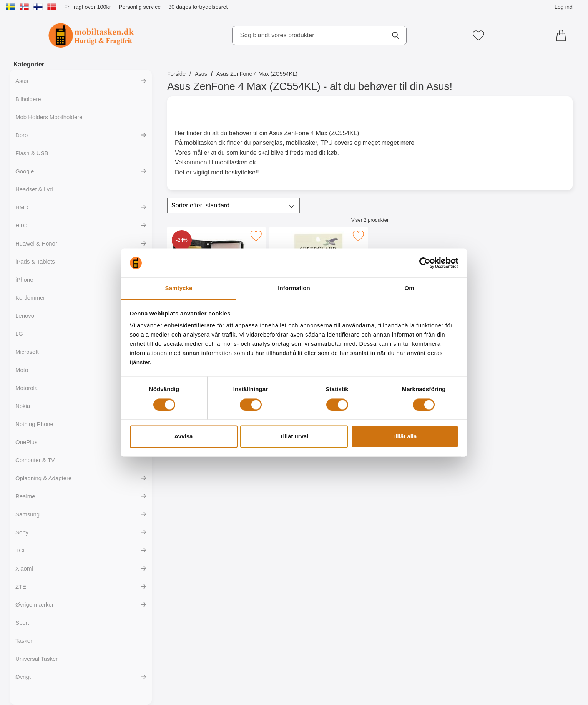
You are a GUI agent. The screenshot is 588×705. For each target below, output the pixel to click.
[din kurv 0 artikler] (563, 35)
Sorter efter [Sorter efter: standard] (200, 206)
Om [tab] (409, 288)
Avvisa (184, 437)
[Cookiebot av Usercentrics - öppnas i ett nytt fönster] (425, 263)
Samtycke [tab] (179, 288)
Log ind (564, 7)
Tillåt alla (405, 437)
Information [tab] (294, 288)
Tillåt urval (294, 437)
